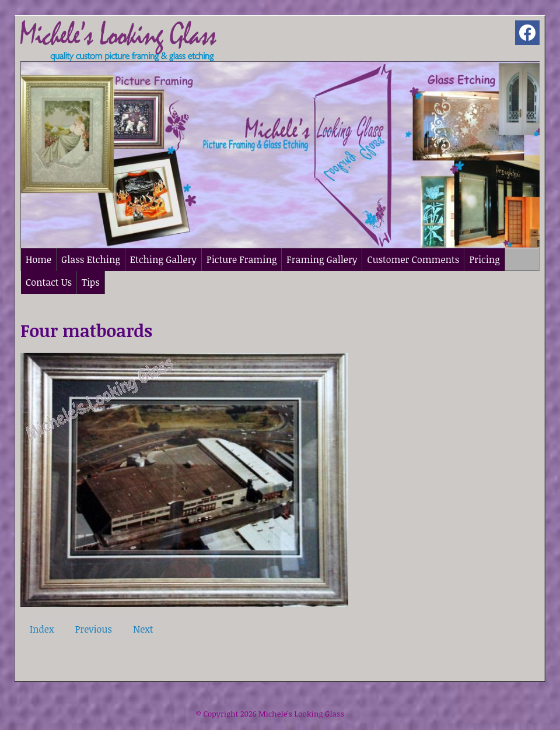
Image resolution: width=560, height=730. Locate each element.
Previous (94, 629)
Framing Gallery (322, 259)
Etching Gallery (163, 259)
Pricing (484, 259)
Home (38, 259)
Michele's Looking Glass (301, 714)
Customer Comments (413, 259)
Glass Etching (91, 259)
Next (143, 629)
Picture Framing (242, 259)
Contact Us (49, 282)
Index (42, 629)
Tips (91, 282)
